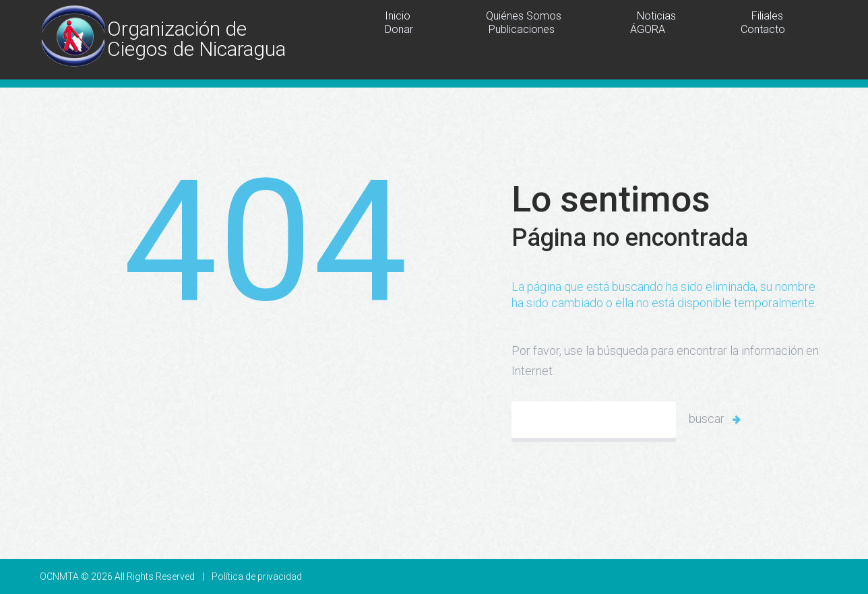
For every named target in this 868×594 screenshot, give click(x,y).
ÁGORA (648, 29)
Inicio (398, 16)
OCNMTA (59, 576)
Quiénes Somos (524, 16)
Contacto (763, 29)
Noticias (656, 16)
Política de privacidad (257, 576)
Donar (399, 29)
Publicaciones (522, 29)
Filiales (767, 16)
